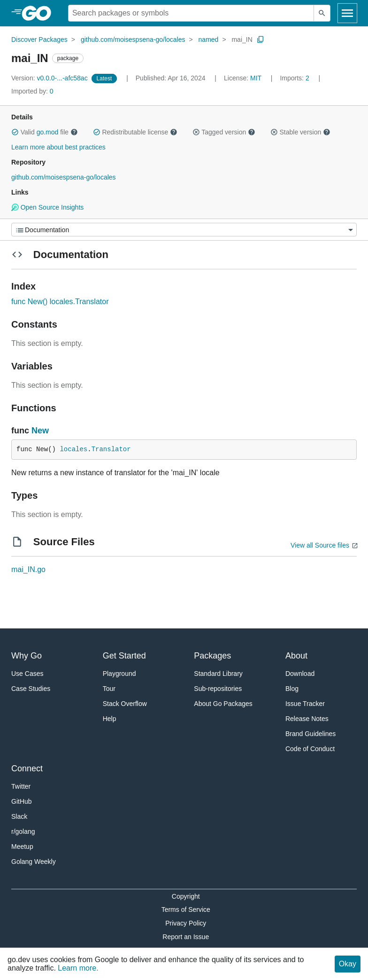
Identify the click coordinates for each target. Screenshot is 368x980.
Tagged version (224, 132)
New (40, 431)
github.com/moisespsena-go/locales (133, 39)
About (296, 656)
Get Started (124, 656)
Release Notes (307, 719)
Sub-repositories (218, 689)
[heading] (40, 13)
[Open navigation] (347, 13)
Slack (19, 816)
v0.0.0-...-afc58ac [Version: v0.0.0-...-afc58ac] (50, 78)
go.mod (48, 132)
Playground (119, 674)
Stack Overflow (125, 704)
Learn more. (78, 968)
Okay (348, 964)
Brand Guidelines (310, 734)
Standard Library (218, 674)
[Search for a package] (191, 13)
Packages (212, 656)
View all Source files (320, 545)
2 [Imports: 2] (295, 78)
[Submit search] (322, 13)
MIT (256, 78)
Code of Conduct (310, 749)
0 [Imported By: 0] (32, 91)
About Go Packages (223, 704)
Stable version (300, 132)
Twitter (21, 786)
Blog (292, 689)
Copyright (186, 896)
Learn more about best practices (58, 147)
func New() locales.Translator (60, 302)
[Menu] (184, 230)
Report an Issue (186, 937)
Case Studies (31, 689)
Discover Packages (39, 39)
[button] (15, 132)
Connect (27, 768)
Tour (109, 689)
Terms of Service (186, 909)
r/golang (23, 831)
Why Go (27, 656)
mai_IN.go (28, 569)
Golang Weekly (34, 862)
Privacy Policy (186, 923)
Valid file (45, 132)
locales (73, 449)
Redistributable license (135, 132)
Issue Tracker (305, 704)
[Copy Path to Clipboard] (261, 39)
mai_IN (242, 39)
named (209, 39)
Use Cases (27, 674)
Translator (111, 449)
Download (300, 674)
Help (110, 719)
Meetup (22, 847)
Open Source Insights (47, 207)
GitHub (22, 801)
